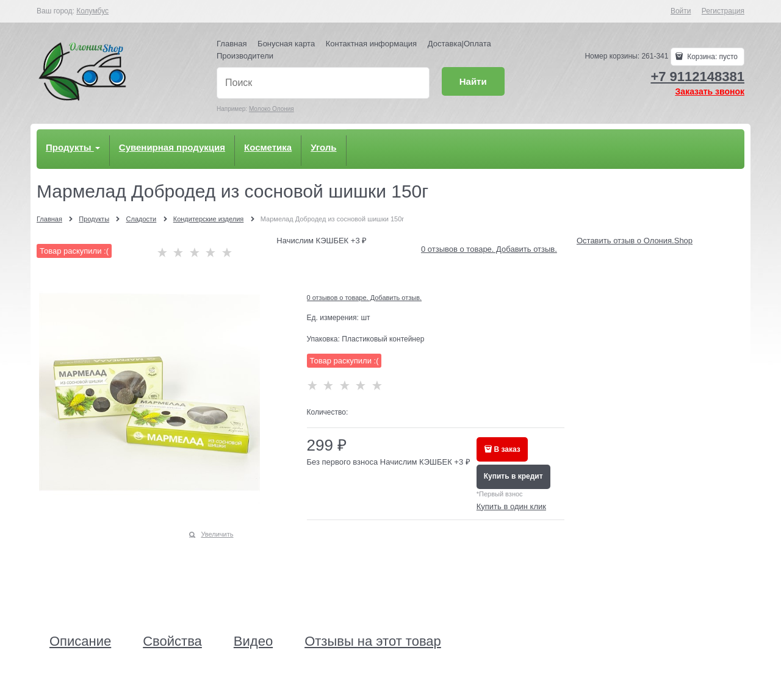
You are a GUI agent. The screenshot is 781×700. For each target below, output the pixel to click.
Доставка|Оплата (459, 44)
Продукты (73, 147)
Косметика (268, 147)
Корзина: (711, 57)
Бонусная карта (286, 44)
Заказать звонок (710, 91)
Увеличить (217, 534)
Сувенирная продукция (172, 147)
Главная (232, 44)
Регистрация (723, 11)
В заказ (507, 449)
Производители (245, 56)
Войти (681, 11)
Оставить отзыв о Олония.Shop (635, 241)
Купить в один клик (511, 506)
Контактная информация (371, 44)
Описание (80, 641)
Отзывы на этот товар (373, 641)
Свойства (172, 641)
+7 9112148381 (697, 77)
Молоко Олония (272, 109)
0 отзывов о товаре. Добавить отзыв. (489, 249)
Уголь (323, 147)
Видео (253, 641)
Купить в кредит (513, 476)
